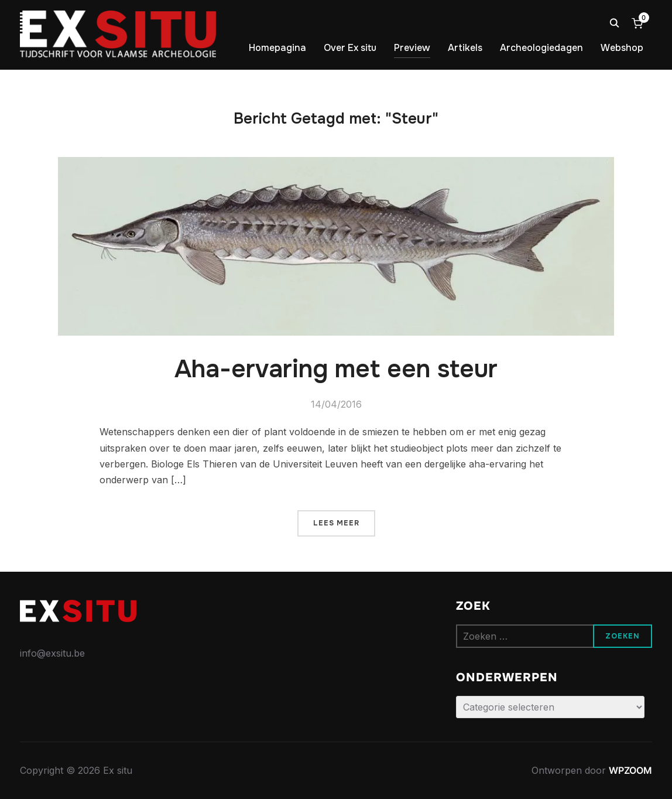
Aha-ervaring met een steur (336, 369)
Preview (412, 48)
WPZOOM (630, 770)
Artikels (465, 48)
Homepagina (277, 48)
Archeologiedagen (541, 48)
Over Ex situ (350, 48)
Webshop (622, 48)
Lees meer (336, 523)
